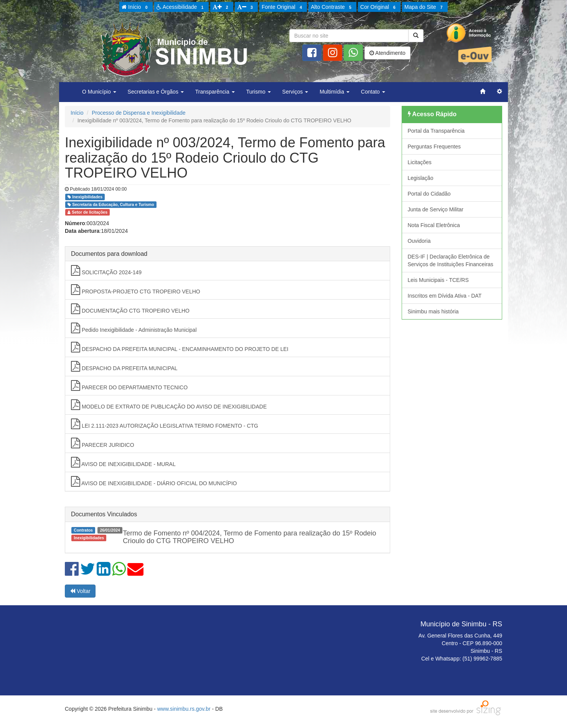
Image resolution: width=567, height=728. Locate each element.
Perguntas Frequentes (434, 147)
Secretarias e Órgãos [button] (156, 92)
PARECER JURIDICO (103, 443)
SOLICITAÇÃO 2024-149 (106, 270)
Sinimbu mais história (433, 311)
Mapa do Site (425, 7)
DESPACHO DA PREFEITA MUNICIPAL (124, 366)
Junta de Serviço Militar (436, 209)
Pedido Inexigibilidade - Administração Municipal (134, 328)
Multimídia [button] (335, 92)
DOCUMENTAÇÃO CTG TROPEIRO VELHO (130, 309)
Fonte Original (283, 7)
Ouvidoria (419, 241)
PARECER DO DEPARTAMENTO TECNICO (129, 385)
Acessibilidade (181, 7)
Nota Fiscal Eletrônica (434, 225)
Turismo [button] (259, 92)
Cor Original (379, 7)
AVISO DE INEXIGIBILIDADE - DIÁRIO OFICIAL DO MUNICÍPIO (154, 481)
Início (136, 7)
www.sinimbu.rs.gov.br (184, 709)
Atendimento (387, 53)
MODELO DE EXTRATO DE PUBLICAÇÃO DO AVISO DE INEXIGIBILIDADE (169, 405)
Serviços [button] (295, 92)
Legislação (421, 178)
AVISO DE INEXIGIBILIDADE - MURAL (123, 462)
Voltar (80, 591)
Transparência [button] (215, 92)
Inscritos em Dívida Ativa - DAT (445, 296)
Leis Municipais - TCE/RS (438, 280)
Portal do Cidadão (429, 194)
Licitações (420, 162)
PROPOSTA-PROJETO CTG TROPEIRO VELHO (136, 290)
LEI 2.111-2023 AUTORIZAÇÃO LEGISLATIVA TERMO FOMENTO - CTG (165, 424)
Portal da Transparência (436, 131)
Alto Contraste (332, 7)
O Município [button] (99, 92)
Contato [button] (373, 92)
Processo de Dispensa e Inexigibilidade (138, 113)
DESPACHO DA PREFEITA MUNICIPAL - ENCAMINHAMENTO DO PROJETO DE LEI (180, 347)
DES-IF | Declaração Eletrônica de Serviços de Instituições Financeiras (451, 260)
